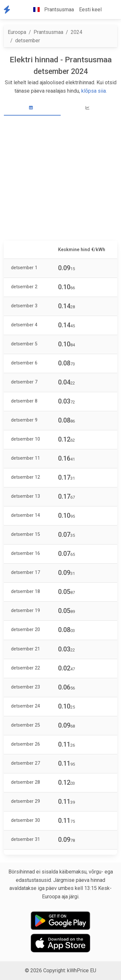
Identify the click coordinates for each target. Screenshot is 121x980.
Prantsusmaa (48, 32)
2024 (76, 32)
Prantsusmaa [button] (51, 10)
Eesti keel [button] (90, 10)
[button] (109, 10)
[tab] (32, 108)
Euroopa (17, 32)
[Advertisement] (60, 179)
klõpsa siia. (94, 91)
